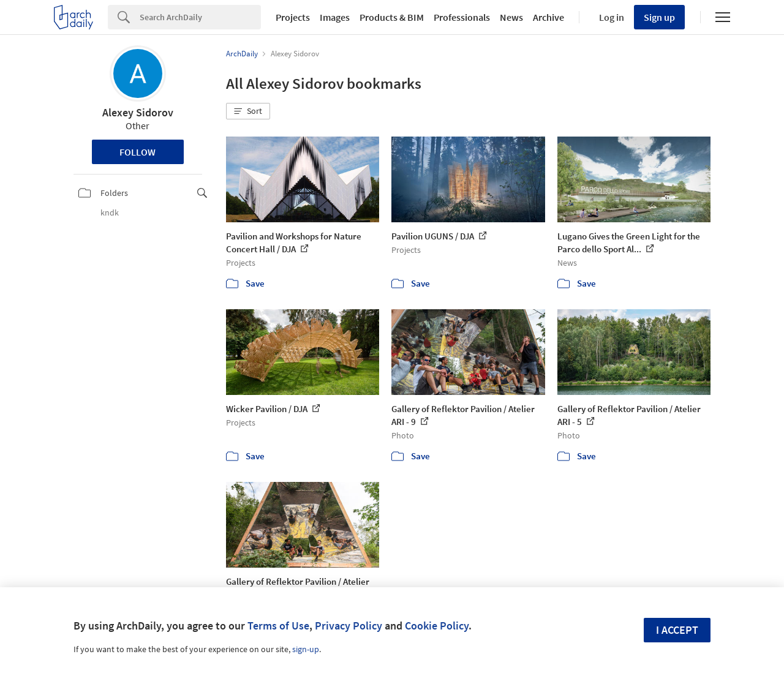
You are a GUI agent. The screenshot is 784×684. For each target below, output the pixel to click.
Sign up (659, 17)
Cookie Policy (437, 626)
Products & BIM (392, 17)
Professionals (462, 17)
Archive (548, 17)
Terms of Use (278, 626)
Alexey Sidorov (138, 112)
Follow (138, 152)
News (511, 17)
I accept (677, 630)
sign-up (306, 649)
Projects (293, 17)
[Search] (200, 17)
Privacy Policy (349, 626)
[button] (248, 111)
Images (335, 17)
